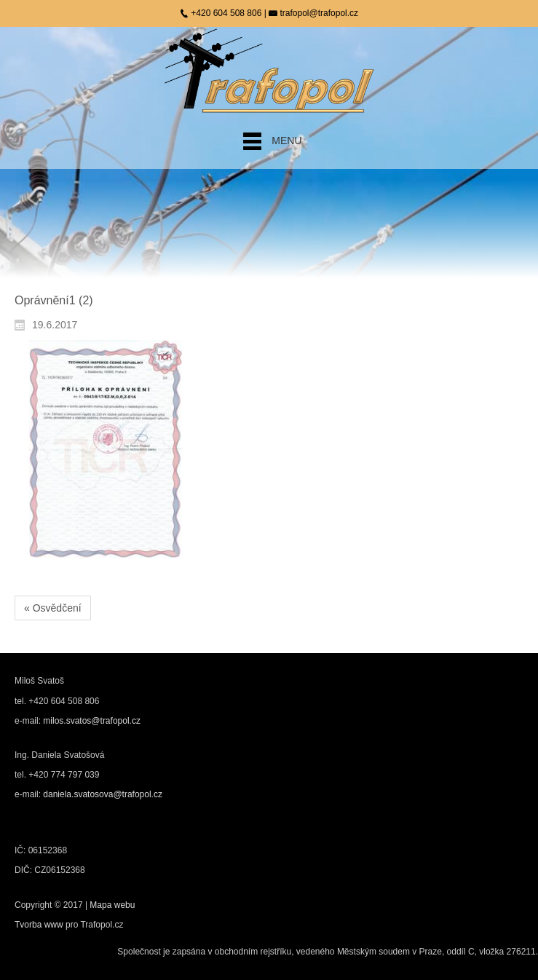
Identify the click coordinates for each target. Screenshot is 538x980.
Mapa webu (112, 905)
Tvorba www (40, 925)
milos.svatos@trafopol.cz (92, 721)
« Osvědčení (53, 608)
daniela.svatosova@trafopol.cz (103, 794)
